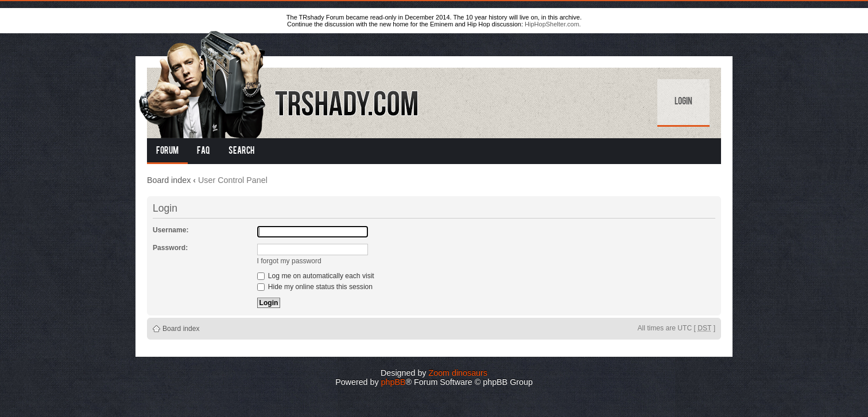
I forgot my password (289, 261)
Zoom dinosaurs (458, 373)
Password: (170, 248)
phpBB (394, 382)
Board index (169, 180)
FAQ (204, 151)
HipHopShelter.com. (553, 24)
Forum (167, 151)
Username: (171, 230)
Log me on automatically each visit (316, 276)
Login (683, 102)
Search (241, 151)
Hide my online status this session (315, 287)
